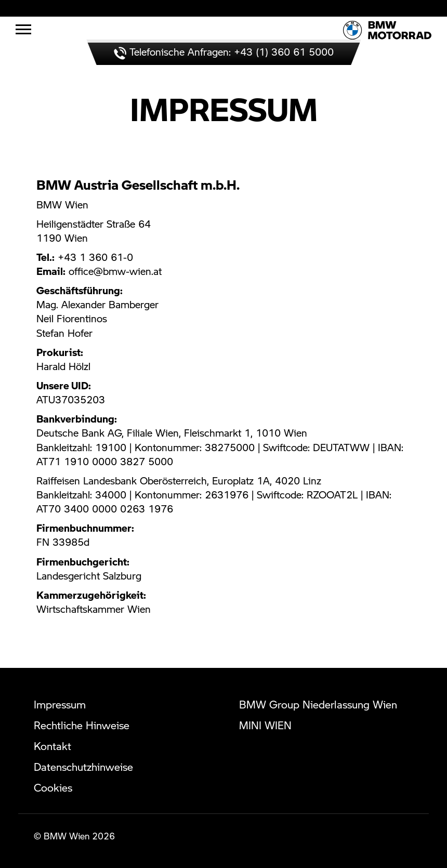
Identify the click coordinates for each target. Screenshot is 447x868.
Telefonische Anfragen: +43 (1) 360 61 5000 (224, 52)
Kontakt (52, 746)
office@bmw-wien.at (115, 271)
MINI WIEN (265, 725)
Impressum (60, 704)
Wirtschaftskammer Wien (94, 609)
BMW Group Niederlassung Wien (318, 704)
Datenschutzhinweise (83, 767)
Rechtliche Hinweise (82, 725)
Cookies (53, 787)
